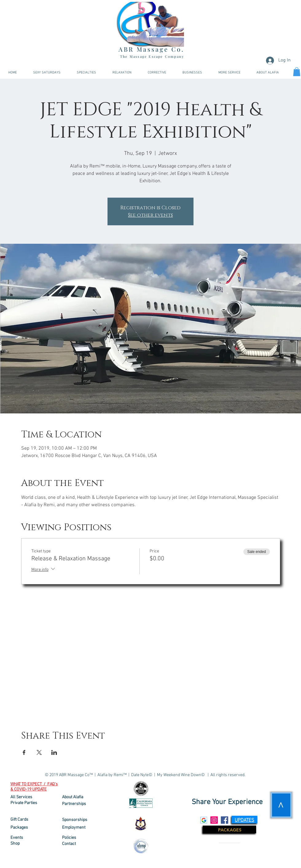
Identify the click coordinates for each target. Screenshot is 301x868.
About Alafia (73, 797)
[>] (281, 805)
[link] (297, 72)
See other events (150, 215)
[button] (229, 73)
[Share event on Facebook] (24, 752)
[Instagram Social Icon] (214, 820)
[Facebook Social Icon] (225, 820)
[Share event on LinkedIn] (54, 752)
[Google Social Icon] (204, 820)
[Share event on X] (39, 752)
